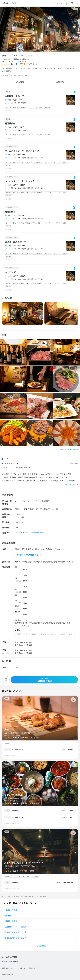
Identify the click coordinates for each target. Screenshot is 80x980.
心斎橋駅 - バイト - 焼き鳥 (15, 927)
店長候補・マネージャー (17, 96)
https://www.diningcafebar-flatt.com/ (29, 533)
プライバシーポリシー (19, 968)
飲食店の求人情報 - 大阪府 (15, 938)
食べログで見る (70, 485)
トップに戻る (40, 946)
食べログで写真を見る (68, 449)
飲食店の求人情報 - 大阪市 (15, 932)
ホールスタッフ (18, 749)
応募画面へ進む (44, 680)
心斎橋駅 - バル (11, 916)
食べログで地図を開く (29, 555)
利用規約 (5, 968)
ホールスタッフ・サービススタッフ (22, 151)
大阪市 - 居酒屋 (11, 910)
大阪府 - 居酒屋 (11, 921)
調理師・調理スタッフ (15, 242)
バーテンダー (11, 272)
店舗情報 (60, 82)
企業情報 (32, 968)
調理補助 (15, 810)
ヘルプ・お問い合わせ (10, 962)
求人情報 (20, 82)
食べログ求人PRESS (10, 957)
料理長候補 (10, 124)
